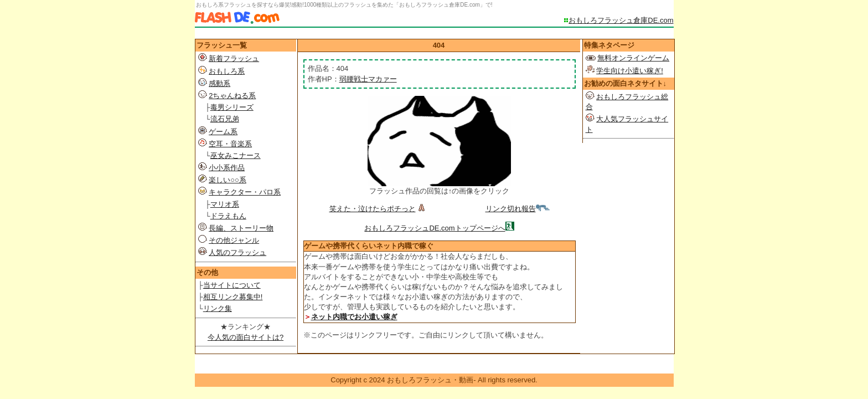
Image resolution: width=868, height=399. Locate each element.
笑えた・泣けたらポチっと (378, 209)
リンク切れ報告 (518, 209)
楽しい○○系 (228, 180)
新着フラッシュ (234, 58)
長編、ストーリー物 (241, 228)
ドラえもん (228, 216)
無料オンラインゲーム (633, 58)
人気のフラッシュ (237, 252)
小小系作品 (227, 168)
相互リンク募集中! (233, 297)
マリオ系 (225, 204)
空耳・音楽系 (230, 144)
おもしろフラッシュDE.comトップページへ (435, 228)
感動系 (219, 83)
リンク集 (218, 308)
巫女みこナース (236, 155)
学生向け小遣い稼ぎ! (630, 71)
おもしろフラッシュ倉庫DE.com (621, 20)
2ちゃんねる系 (232, 96)
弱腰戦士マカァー (368, 79)
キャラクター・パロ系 (245, 192)
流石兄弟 (225, 119)
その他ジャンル (234, 240)
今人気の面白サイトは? (246, 337)
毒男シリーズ (232, 107)
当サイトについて (232, 285)
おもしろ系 (227, 71)
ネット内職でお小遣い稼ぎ (354, 317)
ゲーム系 (223, 132)
